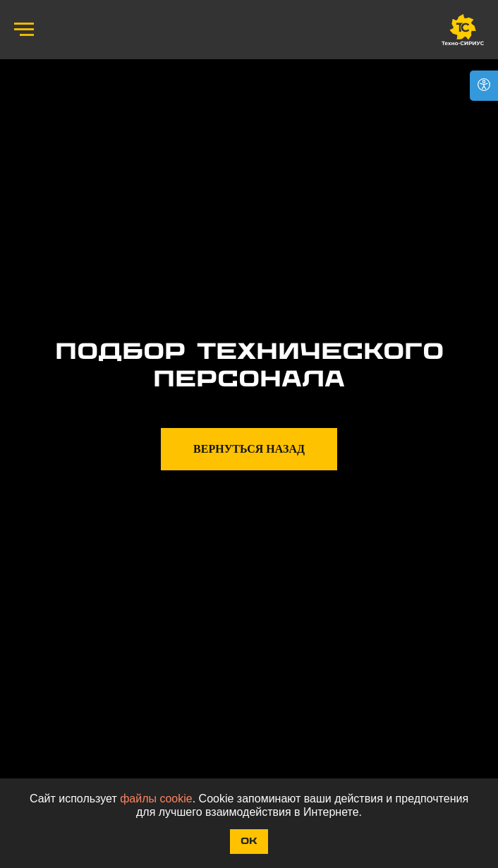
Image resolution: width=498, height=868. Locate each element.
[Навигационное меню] (24, 30)
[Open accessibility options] (484, 86)
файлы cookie (156, 799)
